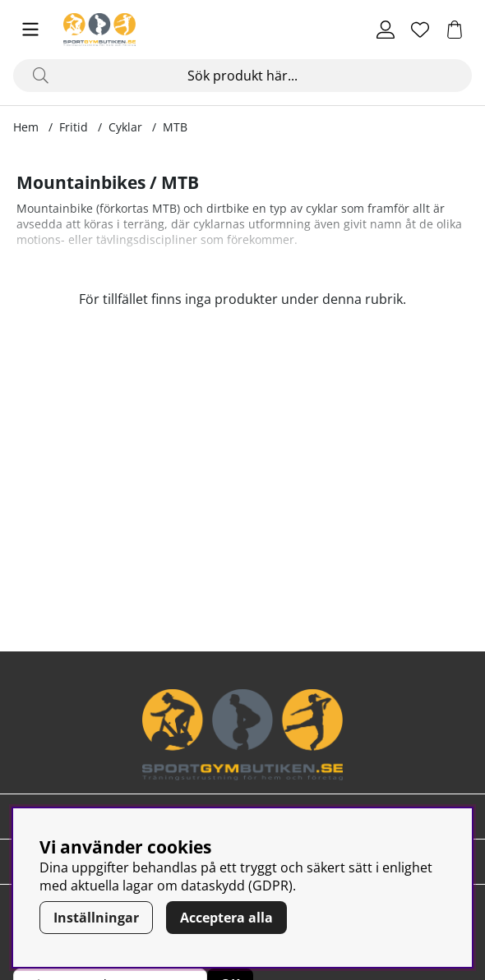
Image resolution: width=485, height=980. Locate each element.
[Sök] (242, 76)
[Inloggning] (386, 30)
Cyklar (125, 127)
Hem (26, 127)
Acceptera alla (226, 918)
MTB (175, 127)
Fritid (74, 127)
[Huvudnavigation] (30, 30)
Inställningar (96, 918)
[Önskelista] (420, 30)
